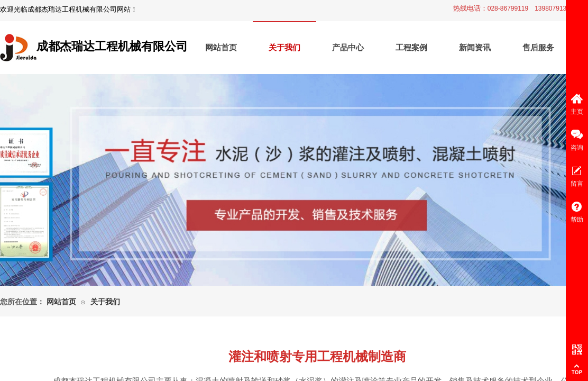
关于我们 (284, 48)
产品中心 (348, 48)
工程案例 (411, 48)
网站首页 (221, 48)
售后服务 (538, 48)
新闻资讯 (475, 48)
